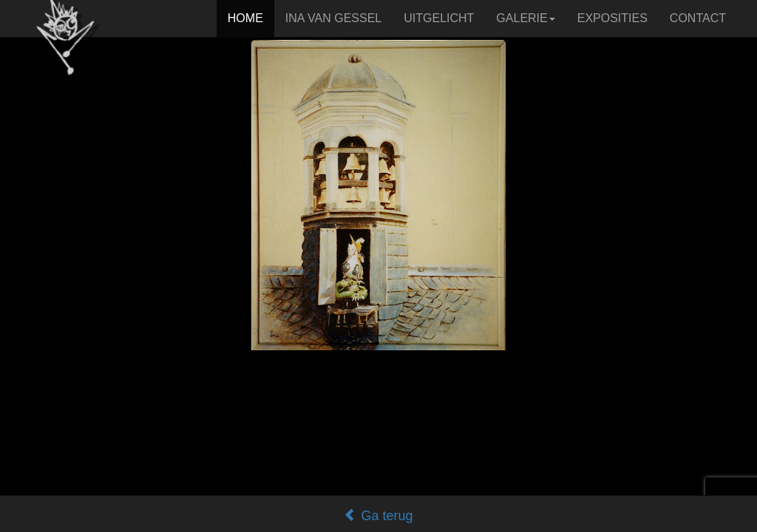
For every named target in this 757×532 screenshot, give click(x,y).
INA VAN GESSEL (333, 18)
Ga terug (378, 516)
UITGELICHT (439, 18)
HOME (245, 18)
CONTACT (698, 18)
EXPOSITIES (612, 18)
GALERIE (525, 18)
